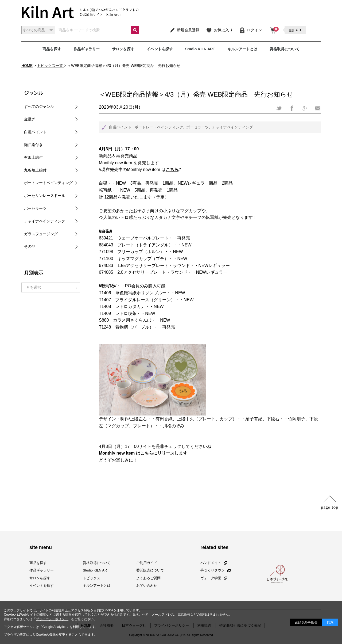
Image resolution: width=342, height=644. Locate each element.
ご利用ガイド (147, 563)
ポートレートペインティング (159, 127)
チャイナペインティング (232, 127)
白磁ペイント (120, 127)
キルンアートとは (242, 49)
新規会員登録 (184, 30)
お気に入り (219, 30)
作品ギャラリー (87, 49)
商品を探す (52, 49)
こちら (147, 453)
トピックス (92, 578)
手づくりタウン (215, 571)
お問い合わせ (147, 586)
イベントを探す (160, 49)
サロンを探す (123, 49)
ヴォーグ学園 (214, 578)
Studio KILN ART (200, 49)
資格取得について (285, 49)
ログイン (250, 30)
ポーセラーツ (197, 127)
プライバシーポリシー (52, 619)
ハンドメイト (214, 563)
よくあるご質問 (148, 578)
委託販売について (150, 571)
